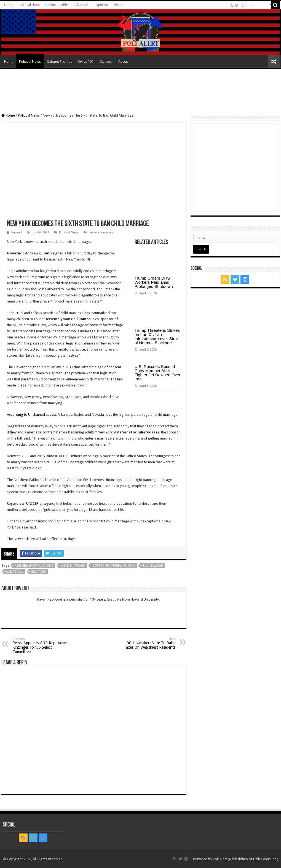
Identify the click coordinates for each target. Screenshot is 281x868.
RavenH (17, 232)
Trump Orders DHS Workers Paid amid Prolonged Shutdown (154, 282)
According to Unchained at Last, (32, 415)
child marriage (73, 566)
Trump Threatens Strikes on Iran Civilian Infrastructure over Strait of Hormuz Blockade (157, 336)
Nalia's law (15, 572)
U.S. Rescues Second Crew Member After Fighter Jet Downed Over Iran (158, 373)
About (118, 5)
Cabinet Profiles (57, 5)
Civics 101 (82, 5)
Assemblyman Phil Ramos (34, 566)
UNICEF (32, 503)
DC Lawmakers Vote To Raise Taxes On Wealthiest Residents (147, 643)
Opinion (102, 5)
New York (38, 572)
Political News (29, 5)
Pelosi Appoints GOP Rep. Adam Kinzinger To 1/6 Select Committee (41, 645)
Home (9, 5)
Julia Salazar (153, 566)
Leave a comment (101, 232)
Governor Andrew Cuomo (114, 566)
